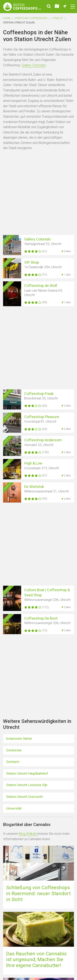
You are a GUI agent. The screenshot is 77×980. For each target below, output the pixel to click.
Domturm (13, 762)
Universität (14, 808)
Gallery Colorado (34, 65)
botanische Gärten (19, 739)
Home (7, 18)
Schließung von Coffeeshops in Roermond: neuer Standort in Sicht (38, 894)
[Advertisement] (38, 193)
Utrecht (57, 18)
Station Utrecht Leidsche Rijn (27, 785)
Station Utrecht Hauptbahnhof (27, 774)
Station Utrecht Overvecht (24, 797)
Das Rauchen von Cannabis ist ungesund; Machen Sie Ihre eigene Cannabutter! (36, 960)
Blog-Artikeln (28, 834)
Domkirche (14, 750)
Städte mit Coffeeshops (31, 18)
